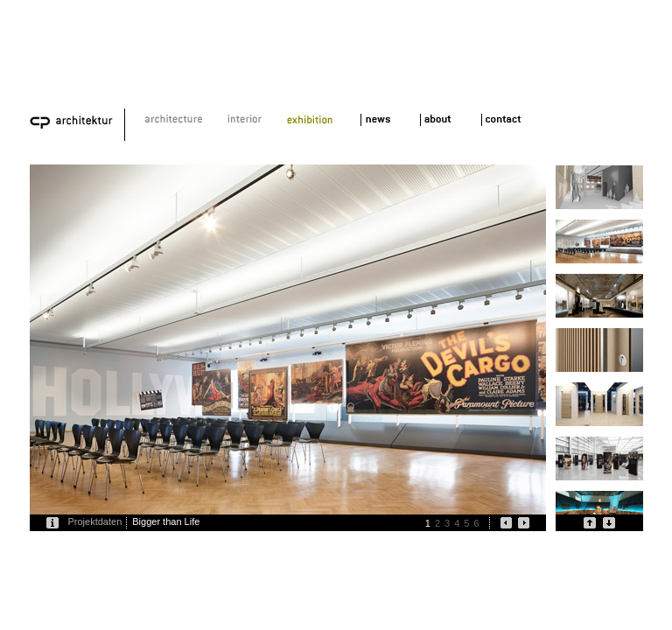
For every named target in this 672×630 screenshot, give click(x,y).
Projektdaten (95, 521)
